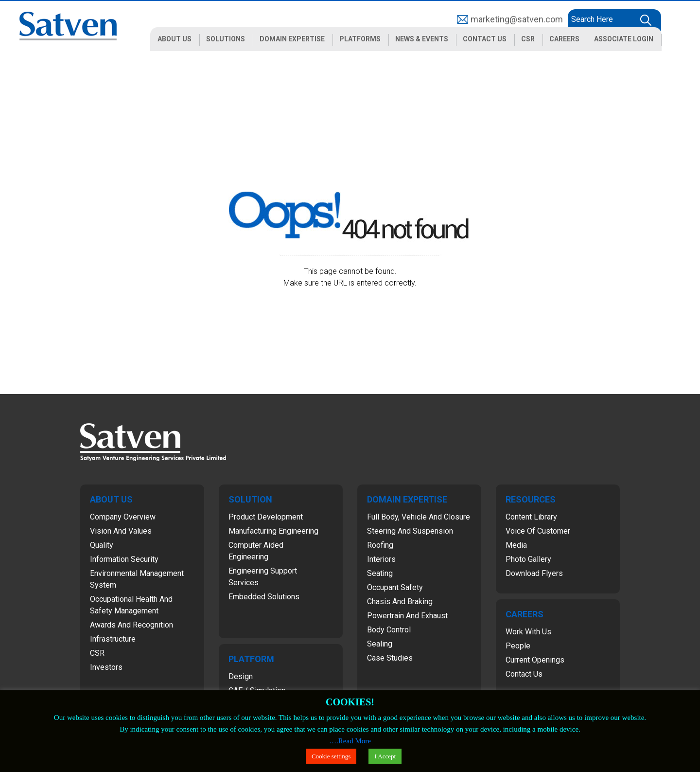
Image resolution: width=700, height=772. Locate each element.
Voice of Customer (538, 531)
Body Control (389, 630)
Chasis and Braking (400, 601)
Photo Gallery (528, 559)
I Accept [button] (385, 756)
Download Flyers (534, 573)
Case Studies (390, 658)
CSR (97, 653)
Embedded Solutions (264, 597)
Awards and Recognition (131, 625)
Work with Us (528, 632)
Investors (106, 667)
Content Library (531, 517)
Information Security (124, 559)
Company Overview (123, 517)
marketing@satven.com (517, 19)
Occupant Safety (395, 587)
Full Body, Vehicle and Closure (419, 517)
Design (241, 676)
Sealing (380, 644)
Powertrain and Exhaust (407, 616)
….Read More (350, 741)
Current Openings (535, 660)
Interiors (381, 559)
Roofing (380, 545)
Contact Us (524, 674)
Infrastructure (113, 639)
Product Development (266, 517)
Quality (102, 545)
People (518, 646)
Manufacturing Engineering (273, 531)
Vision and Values (121, 531)
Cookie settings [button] (331, 756)
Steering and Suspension (410, 531)
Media (516, 545)
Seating (380, 573)
